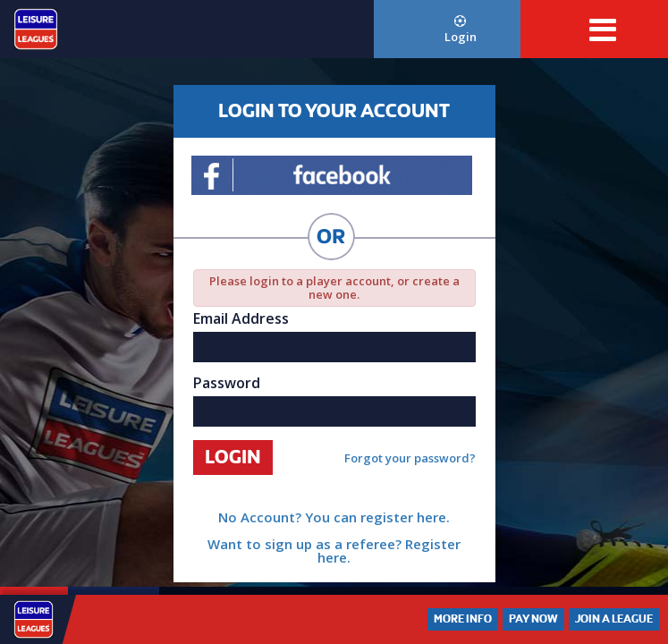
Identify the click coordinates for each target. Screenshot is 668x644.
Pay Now (533, 619)
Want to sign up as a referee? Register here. (334, 551)
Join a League (614, 619)
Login (461, 30)
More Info (463, 619)
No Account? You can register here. (334, 517)
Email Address (241, 318)
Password (227, 383)
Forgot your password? (410, 458)
